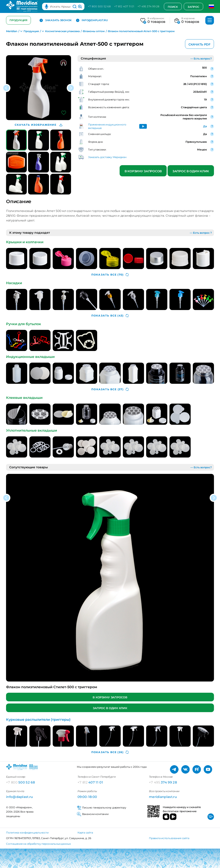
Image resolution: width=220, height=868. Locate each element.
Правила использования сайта (169, 838)
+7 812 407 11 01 (124, 6)
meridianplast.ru (163, 797)
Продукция (18, 20)
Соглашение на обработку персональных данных (38, 844)
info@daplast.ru (92, 20)
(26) (110, 752)
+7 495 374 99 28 (149, 6)
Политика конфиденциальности (27, 833)
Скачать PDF (199, 44)
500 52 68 (21, 782)
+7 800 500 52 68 (99, 6)
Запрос (193, 7)
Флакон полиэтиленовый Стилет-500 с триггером (52, 687)
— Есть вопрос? (201, 59)
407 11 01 (90, 782)
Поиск (173, 7)
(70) (110, 275)
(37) (110, 389)
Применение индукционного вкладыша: (107, 126)
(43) (110, 316)
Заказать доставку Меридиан (107, 157)
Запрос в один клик (191, 171)
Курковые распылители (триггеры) (38, 720)
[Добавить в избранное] (64, 113)
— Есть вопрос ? (201, 233)
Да (205, 126)
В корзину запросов (143, 171)
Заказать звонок (56, 20)
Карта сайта (85, 833)
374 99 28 (163, 782)
